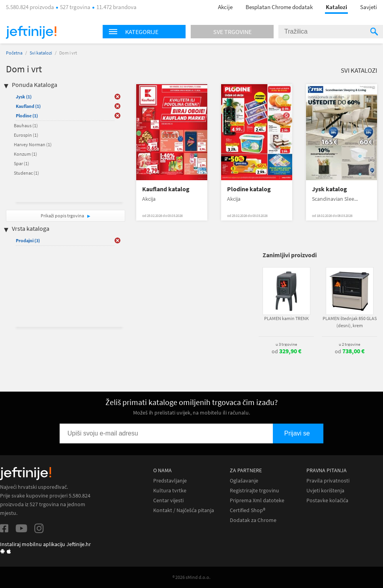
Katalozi (336, 7)
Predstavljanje (170, 481)
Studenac (26, 173)
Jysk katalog (329, 189)
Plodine (27, 116)
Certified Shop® (248, 510)
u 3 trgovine (286, 344)
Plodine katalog (249, 189)
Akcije (225, 7)
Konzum (25, 154)
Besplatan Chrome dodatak (279, 7)
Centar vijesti (168, 500)
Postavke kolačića (327, 500)
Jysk (24, 97)
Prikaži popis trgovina (63, 216)
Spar (22, 163)
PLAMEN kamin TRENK (286, 318)
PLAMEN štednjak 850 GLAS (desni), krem (350, 322)
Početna (14, 53)
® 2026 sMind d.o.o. (191, 577)
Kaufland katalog (166, 189)
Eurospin (26, 135)
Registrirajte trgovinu (254, 491)
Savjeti (369, 7)
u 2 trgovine (349, 344)
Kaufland (28, 106)
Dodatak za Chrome (253, 520)
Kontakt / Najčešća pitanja (184, 510)
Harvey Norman (33, 144)
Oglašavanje (244, 481)
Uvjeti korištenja (325, 491)
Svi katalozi (41, 53)
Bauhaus (26, 125)
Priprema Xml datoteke (257, 500)
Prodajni (28, 240)
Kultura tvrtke (170, 491)
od (286, 351)
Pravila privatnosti (328, 481)
